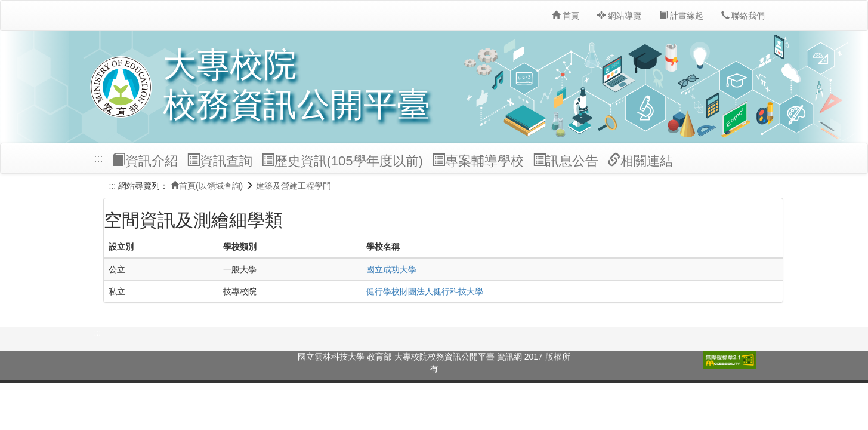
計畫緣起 (681, 16)
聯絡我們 (743, 16)
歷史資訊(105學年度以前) (342, 161)
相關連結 (640, 161)
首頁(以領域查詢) (207, 186)
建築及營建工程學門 (294, 186)
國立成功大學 (391, 269)
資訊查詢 (220, 161)
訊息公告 (566, 161)
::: (99, 158)
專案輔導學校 (478, 161)
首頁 (566, 16)
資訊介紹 (145, 161)
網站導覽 (619, 16)
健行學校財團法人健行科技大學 (425, 291)
